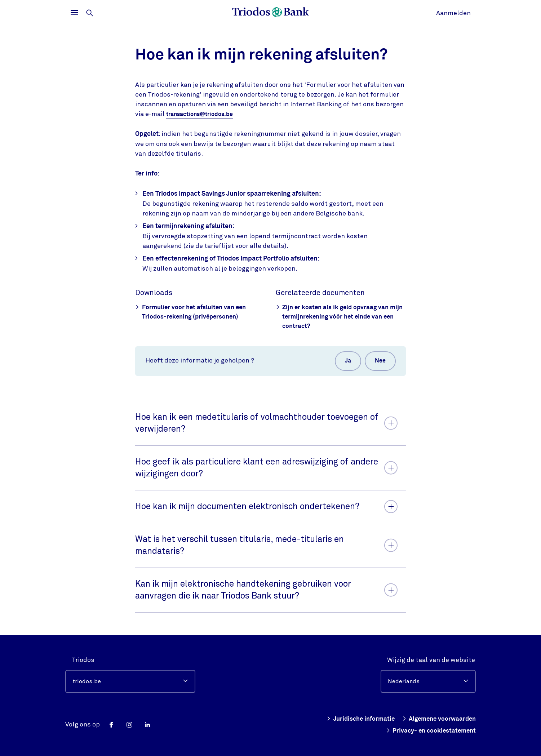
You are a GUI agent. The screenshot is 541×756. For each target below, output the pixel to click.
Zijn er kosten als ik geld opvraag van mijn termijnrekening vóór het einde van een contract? (339, 317)
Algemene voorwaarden (437, 719)
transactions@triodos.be (204, 114)
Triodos (83, 660)
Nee (379, 363)
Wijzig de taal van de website (431, 660)
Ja (344, 363)
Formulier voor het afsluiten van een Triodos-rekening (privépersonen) (193, 312)
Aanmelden (453, 13)
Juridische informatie (354, 719)
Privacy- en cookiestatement (429, 731)
